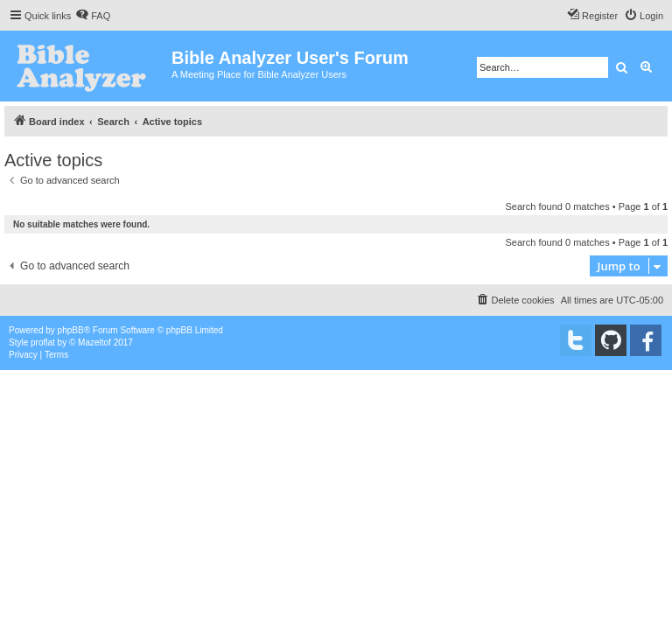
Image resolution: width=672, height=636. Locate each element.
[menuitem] (93, 16)
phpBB (71, 330)
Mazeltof (94, 342)
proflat (43, 342)
